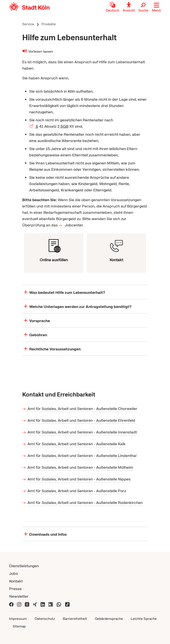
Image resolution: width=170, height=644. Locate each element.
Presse (15, 589)
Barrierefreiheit (75, 619)
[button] (156, 8)
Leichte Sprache (144, 619)
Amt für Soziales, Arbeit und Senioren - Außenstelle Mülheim (81, 467)
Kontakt (16, 581)
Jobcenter (74, 225)
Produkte (49, 24)
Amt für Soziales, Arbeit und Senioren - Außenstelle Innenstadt (82, 432)
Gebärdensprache (109, 619)
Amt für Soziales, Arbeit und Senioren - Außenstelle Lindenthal (82, 456)
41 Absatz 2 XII (55, 126)
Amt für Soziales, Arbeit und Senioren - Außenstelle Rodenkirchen (85, 503)
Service (28, 24)
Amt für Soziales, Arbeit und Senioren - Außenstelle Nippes (79, 479)
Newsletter (19, 596)
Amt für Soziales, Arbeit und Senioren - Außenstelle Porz (77, 491)
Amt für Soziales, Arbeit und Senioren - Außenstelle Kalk (77, 444)
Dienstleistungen (24, 566)
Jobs (14, 573)
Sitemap (19, 626)
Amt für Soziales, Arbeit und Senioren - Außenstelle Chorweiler (83, 409)
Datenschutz (45, 619)
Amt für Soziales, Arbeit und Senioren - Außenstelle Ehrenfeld (82, 420)
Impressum (18, 619)
